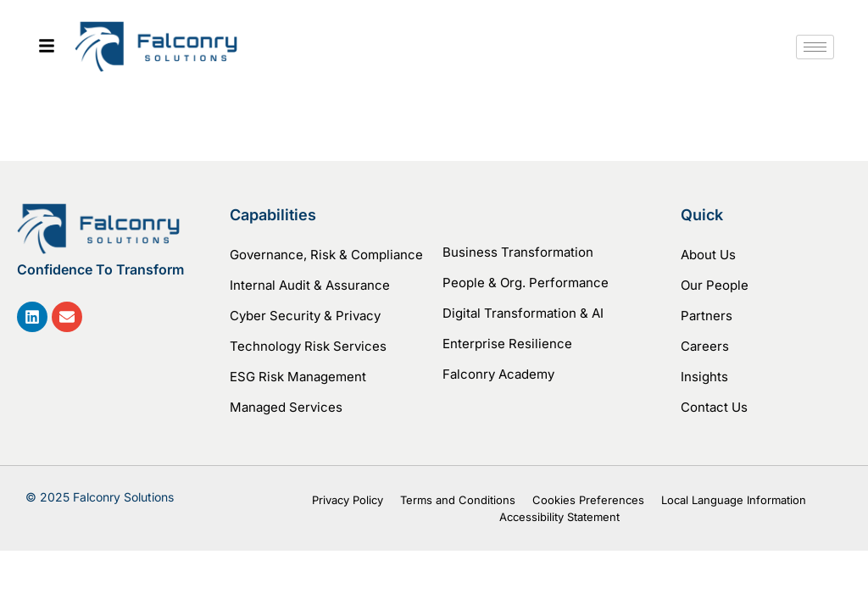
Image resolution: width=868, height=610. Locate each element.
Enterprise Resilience (507, 344)
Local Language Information (734, 500)
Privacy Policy (348, 500)
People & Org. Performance (526, 283)
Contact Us (714, 407)
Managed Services (286, 407)
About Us (708, 255)
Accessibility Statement (559, 517)
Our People (715, 285)
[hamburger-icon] (815, 47)
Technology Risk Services (308, 346)
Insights (704, 377)
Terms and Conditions (458, 500)
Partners (707, 316)
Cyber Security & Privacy (305, 316)
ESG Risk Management (298, 377)
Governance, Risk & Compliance (326, 255)
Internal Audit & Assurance (310, 285)
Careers (705, 346)
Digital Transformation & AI (523, 313)
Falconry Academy (498, 374)
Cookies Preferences (588, 500)
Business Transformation (518, 252)
